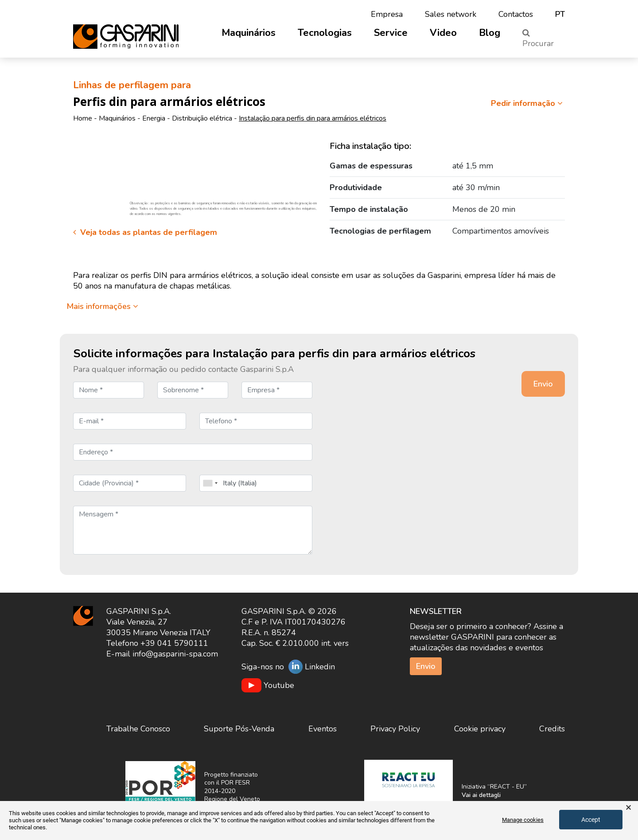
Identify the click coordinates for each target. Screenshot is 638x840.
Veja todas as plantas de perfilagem (145, 232)
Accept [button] (591, 820)
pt (560, 14)
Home (83, 118)
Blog (490, 33)
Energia (154, 118)
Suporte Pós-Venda (239, 729)
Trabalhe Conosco (138, 729)
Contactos (516, 14)
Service (391, 33)
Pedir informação (528, 103)
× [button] (628, 808)
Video (443, 33)
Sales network (451, 14)
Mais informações (102, 306)
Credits (552, 729)
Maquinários (249, 33)
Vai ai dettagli (481, 795)
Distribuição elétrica (202, 118)
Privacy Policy (395, 729)
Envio (426, 666)
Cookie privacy (480, 729)
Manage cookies (523, 820)
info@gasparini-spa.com (175, 654)
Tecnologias (325, 33)
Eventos (323, 729)
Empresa (387, 14)
